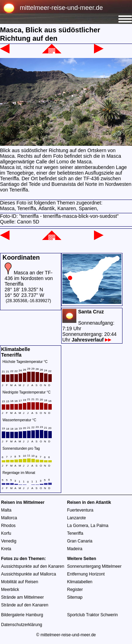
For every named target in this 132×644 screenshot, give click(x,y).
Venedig (9, 541)
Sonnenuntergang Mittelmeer (95, 566)
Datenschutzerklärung (22, 625)
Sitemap (75, 597)
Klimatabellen (80, 582)
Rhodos (8, 526)
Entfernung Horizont (86, 574)
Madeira (75, 549)
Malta (6, 510)
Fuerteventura (80, 510)
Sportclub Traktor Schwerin (93, 615)
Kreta (6, 549)
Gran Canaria (80, 541)
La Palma (99, 526)
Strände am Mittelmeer (22, 597)
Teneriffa (75, 533)
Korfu (6, 533)
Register (75, 590)
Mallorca (9, 518)
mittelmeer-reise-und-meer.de (61, 8)
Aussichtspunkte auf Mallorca (29, 574)
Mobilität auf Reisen (20, 582)
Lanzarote (77, 518)
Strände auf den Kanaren (25, 605)
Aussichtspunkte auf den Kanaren (33, 566)
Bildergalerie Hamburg (22, 615)
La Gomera (78, 526)
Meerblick (10, 590)
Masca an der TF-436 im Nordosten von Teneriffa (29, 278)
